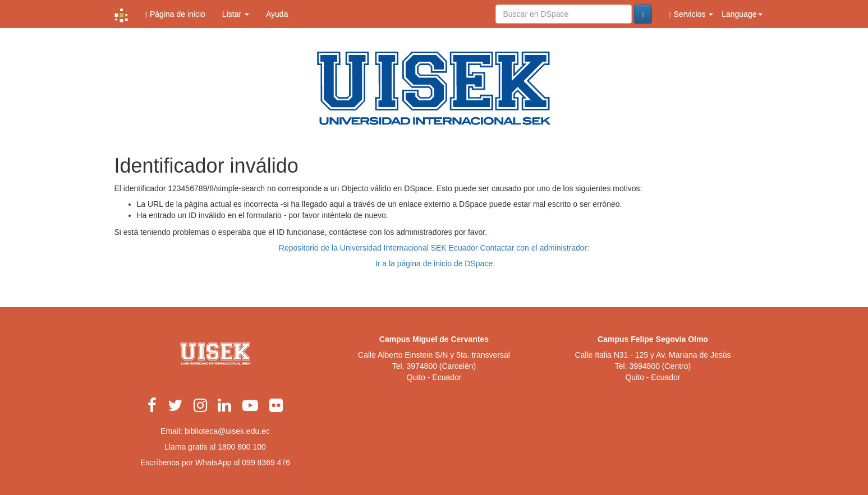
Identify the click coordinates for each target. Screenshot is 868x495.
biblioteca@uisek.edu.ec (227, 431)
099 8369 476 (266, 462)
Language (742, 14)
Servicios (691, 14)
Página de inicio (175, 14)
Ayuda (277, 14)
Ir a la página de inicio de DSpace (434, 263)
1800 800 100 (242, 447)
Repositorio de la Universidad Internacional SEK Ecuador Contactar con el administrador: (434, 248)
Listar (236, 14)
